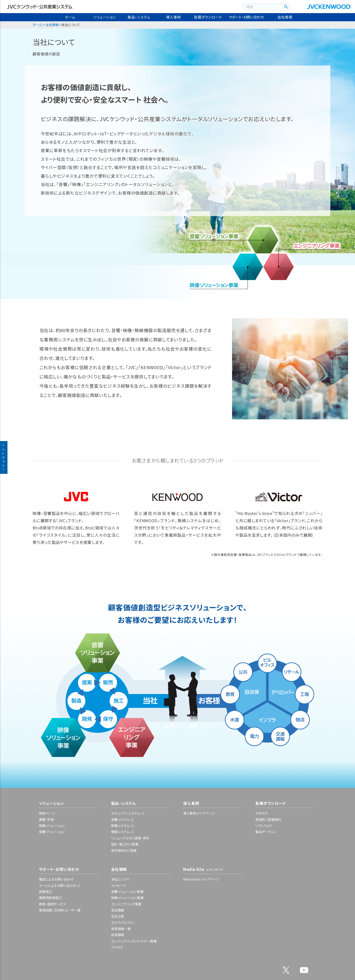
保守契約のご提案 (124, 850)
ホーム (70, 17)
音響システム (120, 819)
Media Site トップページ (201, 879)
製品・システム (139, 17)
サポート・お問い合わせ (246, 17)
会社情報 (285, 17)
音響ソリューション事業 (127, 891)
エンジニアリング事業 (126, 904)
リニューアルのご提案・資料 (130, 838)
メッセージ (119, 885)
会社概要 (118, 910)
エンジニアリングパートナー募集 (134, 941)
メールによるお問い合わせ (58, 885)
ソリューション (105, 17)
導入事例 (173, 17)
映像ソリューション (52, 825)
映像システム (120, 825)
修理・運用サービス (53, 904)
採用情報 (118, 935)
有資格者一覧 (121, 929)
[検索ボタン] (285, 7)
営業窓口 (46, 891)
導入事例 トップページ (199, 813)
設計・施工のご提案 (125, 844)
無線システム (120, 832)
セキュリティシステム (126, 813)
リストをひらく (4, 457)
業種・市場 (46, 819)
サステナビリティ (123, 922)
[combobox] (262, 7)
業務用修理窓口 (50, 898)
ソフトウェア (264, 825)
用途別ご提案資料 (268, 819)
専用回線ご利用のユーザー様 (60, 910)
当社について (121, 879)
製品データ (263, 832)
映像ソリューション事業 (127, 898)
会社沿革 (118, 916)
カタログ (261, 813)
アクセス (117, 947)
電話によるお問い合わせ (56, 879)
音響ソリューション (52, 832)
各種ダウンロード (208, 17)
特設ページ (47, 813)
